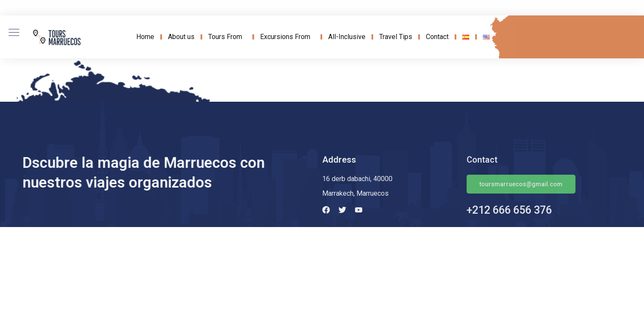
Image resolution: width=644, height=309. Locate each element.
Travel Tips (396, 37)
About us (181, 37)
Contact (437, 37)
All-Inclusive (347, 37)
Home (145, 37)
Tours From (227, 37)
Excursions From (287, 37)
